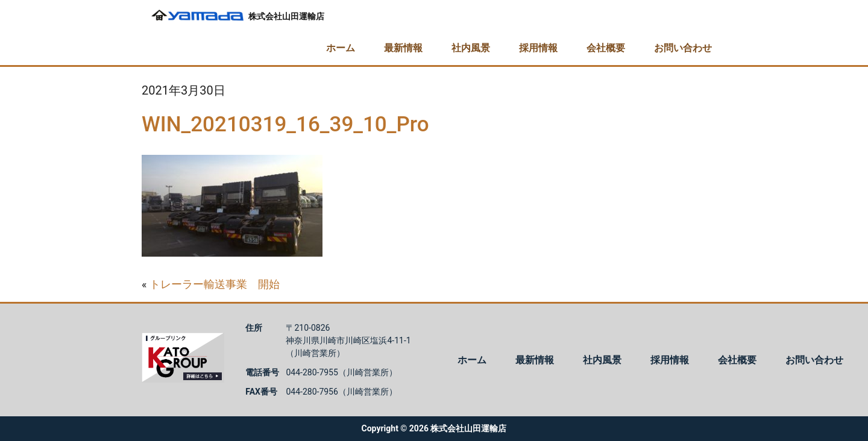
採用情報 (538, 48)
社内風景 (471, 48)
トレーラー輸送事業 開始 (215, 284)
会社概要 (606, 48)
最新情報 (403, 48)
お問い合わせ (683, 48)
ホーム (341, 48)
